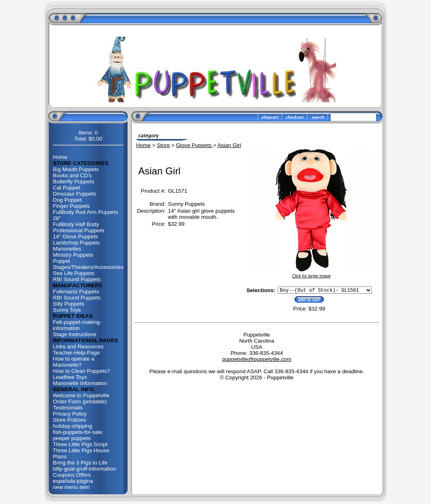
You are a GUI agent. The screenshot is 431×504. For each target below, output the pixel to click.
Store (163, 145)
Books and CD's (72, 175)
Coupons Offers (72, 475)
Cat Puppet (67, 188)
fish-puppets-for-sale (78, 432)
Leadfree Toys (70, 377)
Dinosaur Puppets (75, 194)
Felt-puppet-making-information (77, 325)
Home (60, 157)
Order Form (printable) (80, 402)
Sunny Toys (67, 310)
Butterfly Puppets (74, 182)
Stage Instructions (75, 334)
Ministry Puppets (73, 255)
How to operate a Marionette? (74, 362)
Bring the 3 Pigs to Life (80, 463)
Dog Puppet (67, 200)
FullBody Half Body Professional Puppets (79, 227)
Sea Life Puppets (74, 273)
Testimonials (68, 408)
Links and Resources (78, 347)
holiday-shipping (73, 426)
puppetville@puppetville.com (257, 360)
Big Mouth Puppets (76, 169)
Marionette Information (80, 383)
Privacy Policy (70, 414)
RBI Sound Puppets (77, 279)
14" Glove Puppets (76, 237)
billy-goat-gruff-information (85, 469)
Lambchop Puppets (76, 243)
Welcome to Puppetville (81, 395)
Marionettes (67, 249)
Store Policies (70, 420)
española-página (73, 481)
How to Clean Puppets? (81, 371)
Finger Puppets (71, 206)
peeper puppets (72, 438)
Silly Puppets (69, 304)
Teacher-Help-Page (76, 353)
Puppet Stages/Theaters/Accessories (88, 264)
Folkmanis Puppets (76, 292)
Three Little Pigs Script (80, 444)
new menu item (71, 487)
